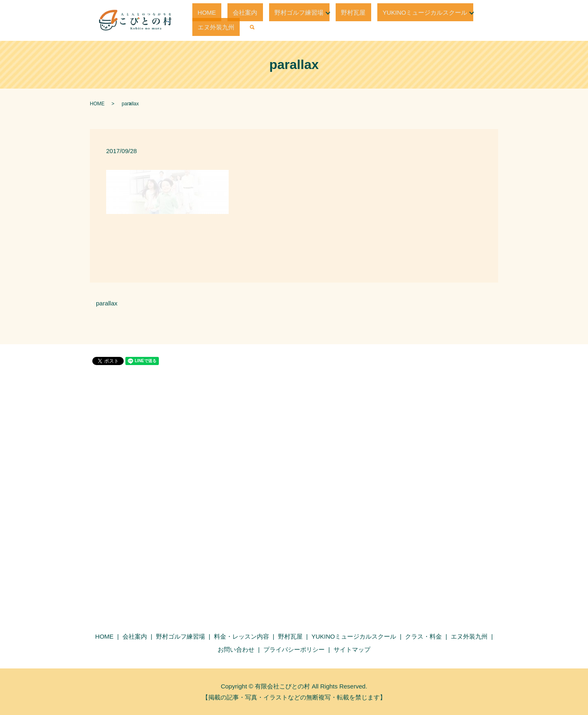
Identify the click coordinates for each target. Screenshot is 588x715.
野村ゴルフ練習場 (276, 20)
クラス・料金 (423, 636)
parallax (107, 303)
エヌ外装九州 (459, 20)
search (489, 20)
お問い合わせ (236, 649)
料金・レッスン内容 (242, 636)
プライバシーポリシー (294, 649)
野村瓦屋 (325, 20)
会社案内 (233, 20)
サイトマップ (352, 649)
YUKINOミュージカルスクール (385, 20)
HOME (205, 20)
